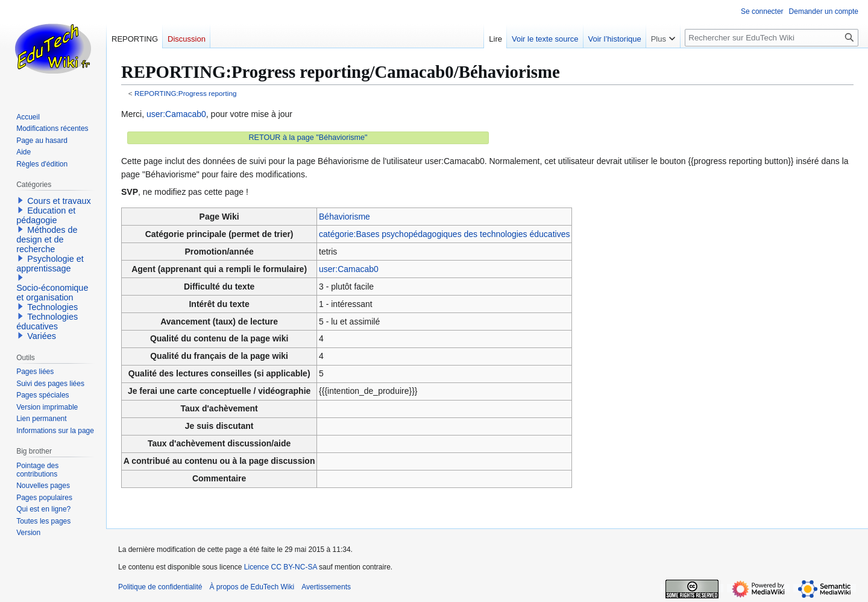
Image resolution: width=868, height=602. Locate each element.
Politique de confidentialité (160, 587)
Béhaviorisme (344, 217)
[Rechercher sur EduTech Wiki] (772, 38)
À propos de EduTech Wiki (252, 587)
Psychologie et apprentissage (50, 264)
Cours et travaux (59, 201)
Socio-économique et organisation (52, 293)
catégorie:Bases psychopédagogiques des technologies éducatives (444, 234)
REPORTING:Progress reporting (186, 93)
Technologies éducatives (47, 322)
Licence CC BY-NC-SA (281, 567)
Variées (42, 336)
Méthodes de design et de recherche (47, 239)
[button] (20, 200)
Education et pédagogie (46, 215)
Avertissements (326, 587)
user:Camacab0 (176, 114)
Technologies (52, 307)
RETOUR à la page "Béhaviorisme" (308, 138)
